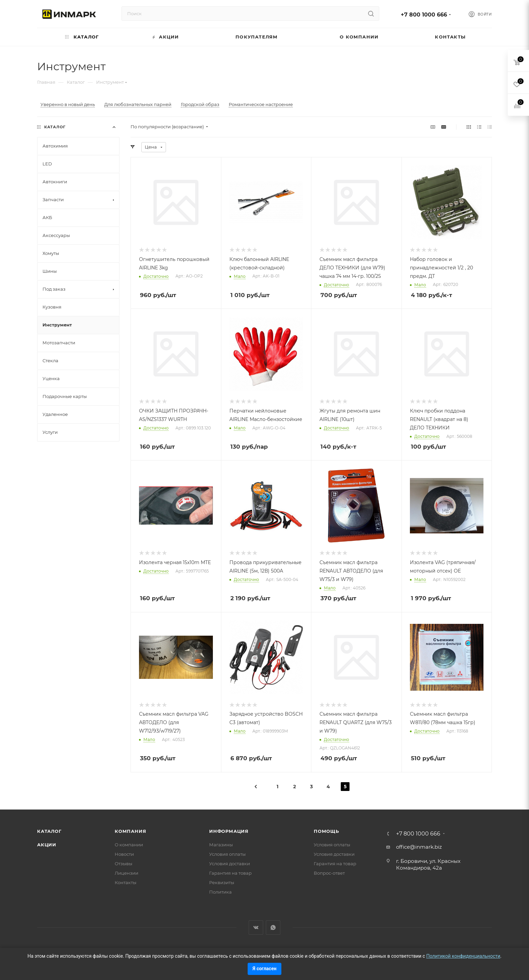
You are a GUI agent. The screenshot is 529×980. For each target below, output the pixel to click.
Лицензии (127, 873)
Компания (130, 831)
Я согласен (265, 969)
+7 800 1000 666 (424, 15)
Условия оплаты (227, 854)
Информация (229, 831)
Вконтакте (256, 928)
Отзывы (123, 864)
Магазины (221, 845)
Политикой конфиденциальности (463, 956)
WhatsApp (273, 928)
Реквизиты (222, 882)
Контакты (126, 882)
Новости (124, 854)
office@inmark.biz (419, 847)
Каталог (49, 831)
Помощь (326, 831)
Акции (47, 845)
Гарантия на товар (230, 873)
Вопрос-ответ (329, 873)
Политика (220, 892)
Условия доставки (230, 864)
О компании (129, 845)
